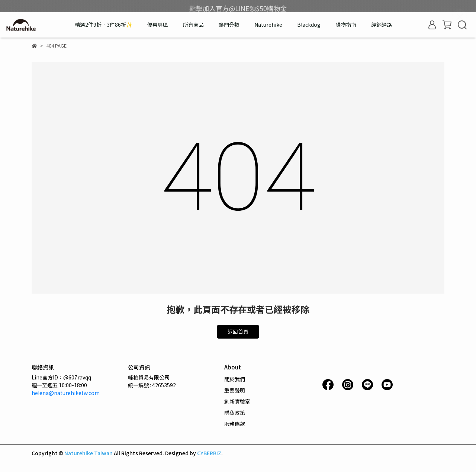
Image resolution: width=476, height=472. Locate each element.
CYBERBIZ (209, 453)
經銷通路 (382, 25)
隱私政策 (235, 413)
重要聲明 (235, 390)
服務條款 (235, 424)
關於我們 (235, 379)
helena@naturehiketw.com (66, 393)
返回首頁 (238, 332)
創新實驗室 (237, 401)
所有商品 (193, 25)
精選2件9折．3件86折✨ (104, 25)
